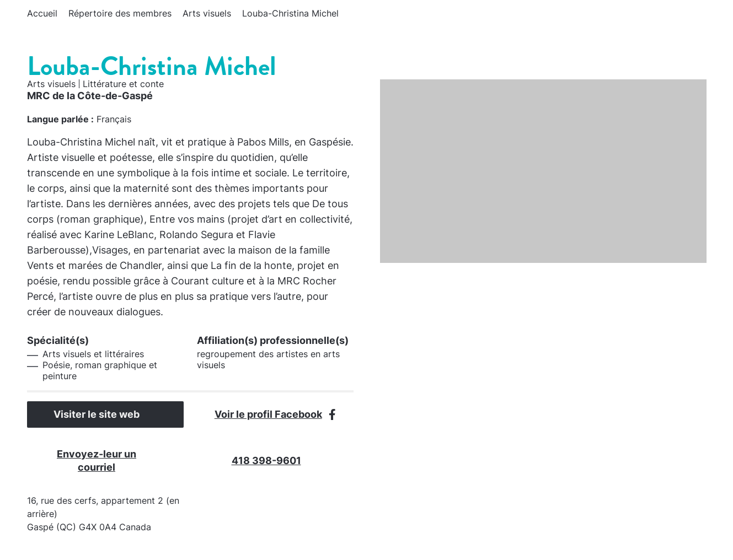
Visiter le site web (105, 414)
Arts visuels (207, 13)
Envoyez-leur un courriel (114, 461)
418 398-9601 (275, 461)
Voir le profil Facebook (275, 414)
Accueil (42, 13)
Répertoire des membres (120, 13)
